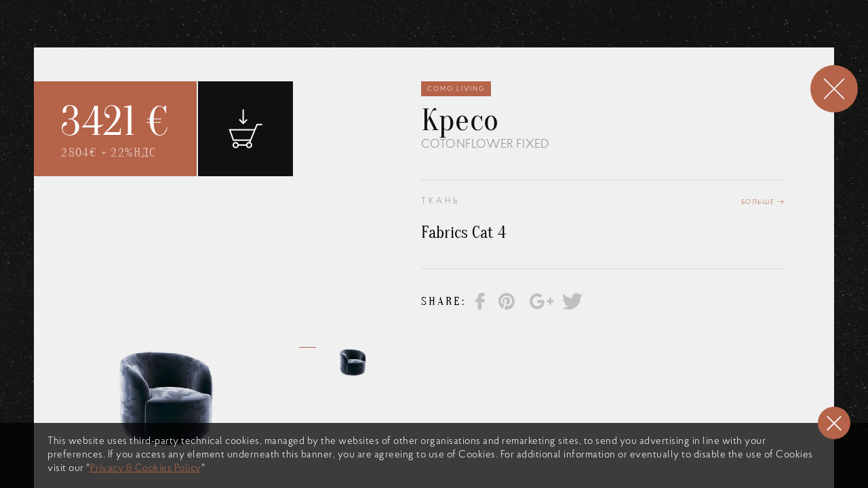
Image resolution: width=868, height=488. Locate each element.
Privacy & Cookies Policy (146, 469)
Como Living (456, 89)
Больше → (763, 204)
